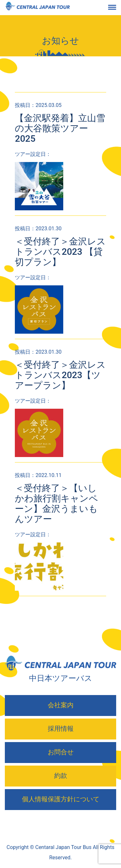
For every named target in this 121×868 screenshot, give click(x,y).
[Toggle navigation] (117, 8)
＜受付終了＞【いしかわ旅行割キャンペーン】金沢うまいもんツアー (56, 504)
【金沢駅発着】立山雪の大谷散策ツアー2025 (60, 128)
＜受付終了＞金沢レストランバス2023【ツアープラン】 (60, 375)
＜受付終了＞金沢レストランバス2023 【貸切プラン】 (60, 252)
